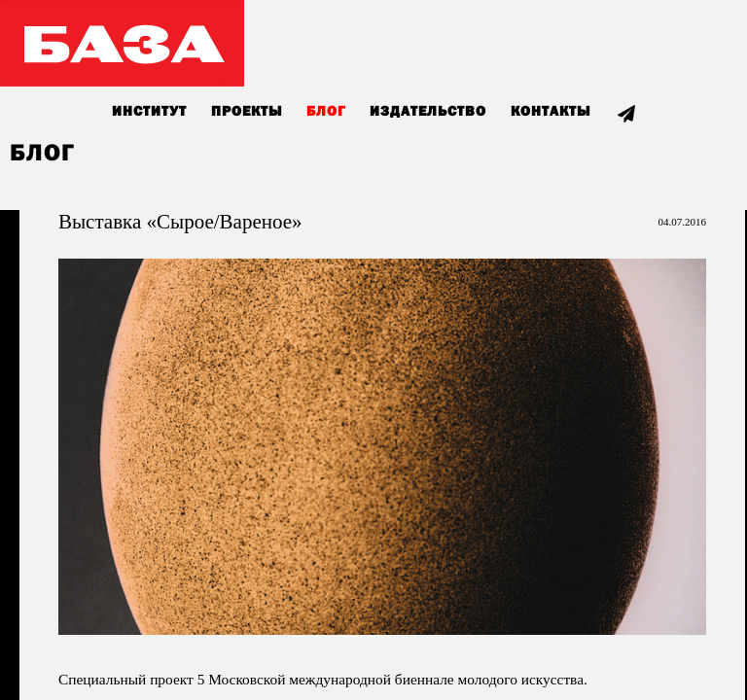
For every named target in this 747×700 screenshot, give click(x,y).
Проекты (247, 112)
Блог (326, 112)
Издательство (428, 112)
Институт (149, 112)
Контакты (551, 112)
